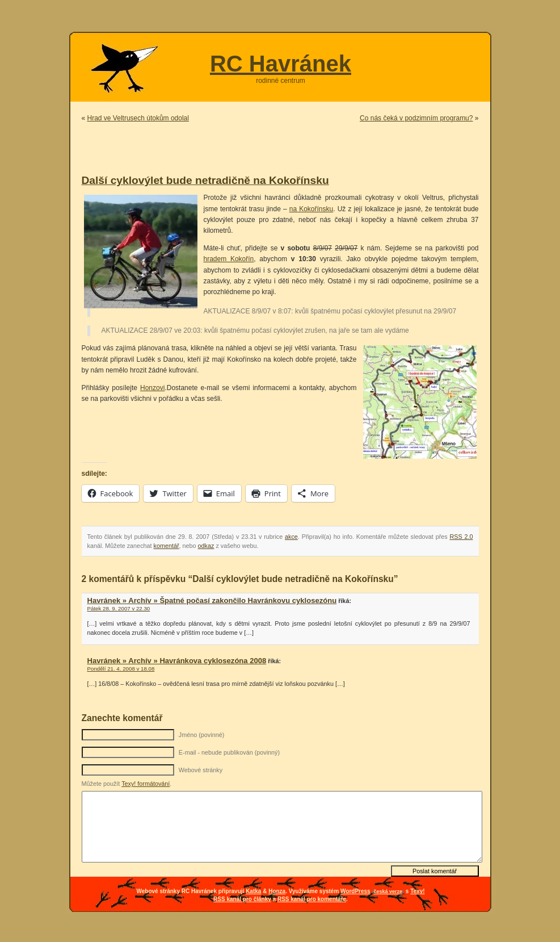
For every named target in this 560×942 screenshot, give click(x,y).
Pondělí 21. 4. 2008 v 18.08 (121, 669)
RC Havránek (281, 64)
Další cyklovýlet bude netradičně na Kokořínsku (205, 180)
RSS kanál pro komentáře (312, 899)
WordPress (355, 891)
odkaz (206, 546)
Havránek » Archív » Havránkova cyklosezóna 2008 (177, 661)
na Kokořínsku (311, 209)
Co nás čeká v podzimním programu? (416, 118)
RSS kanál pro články (242, 899)
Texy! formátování (146, 784)
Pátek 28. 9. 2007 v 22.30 (119, 608)
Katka (253, 891)
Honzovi (152, 388)
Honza (277, 891)
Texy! (417, 891)
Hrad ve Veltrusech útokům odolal (138, 118)
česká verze (388, 891)
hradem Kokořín (229, 259)
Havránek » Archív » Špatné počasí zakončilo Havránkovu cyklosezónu (212, 600)
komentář (167, 546)
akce (291, 537)
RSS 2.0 (461, 537)
